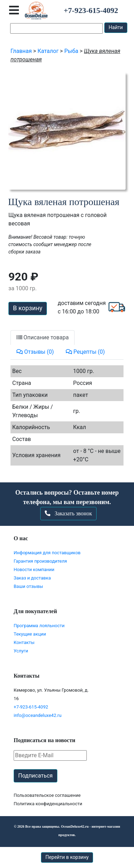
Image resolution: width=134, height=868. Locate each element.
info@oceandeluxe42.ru (38, 715)
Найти (116, 27)
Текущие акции (30, 634)
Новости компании (34, 569)
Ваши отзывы (28, 586)
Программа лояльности (39, 626)
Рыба (71, 51)
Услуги (21, 651)
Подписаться (36, 776)
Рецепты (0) (85, 352)
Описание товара (43, 337)
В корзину (28, 308)
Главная (21, 51)
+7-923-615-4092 (31, 707)
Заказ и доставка (32, 578)
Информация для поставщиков (47, 553)
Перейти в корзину (67, 857)
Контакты (24, 642)
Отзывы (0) (35, 352)
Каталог (48, 51)
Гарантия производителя (40, 561)
